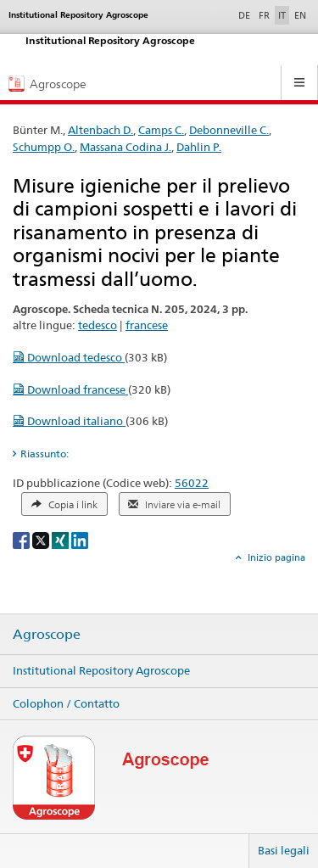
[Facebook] (22, 539)
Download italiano (69, 421)
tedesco (98, 325)
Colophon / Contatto (66, 703)
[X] (42, 539)
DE (246, 14)
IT (282, 15)
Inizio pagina (275, 557)
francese (147, 325)
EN (300, 15)
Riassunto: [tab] (45, 454)
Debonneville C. (229, 130)
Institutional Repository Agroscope (101, 670)
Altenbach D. (100, 130)
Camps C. (161, 130)
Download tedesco (69, 357)
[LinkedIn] (80, 539)
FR (264, 15)
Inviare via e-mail (174, 505)
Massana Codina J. (126, 147)
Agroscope (47, 635)
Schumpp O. (44, 147)
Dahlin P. (199, 147)
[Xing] (61, 539)
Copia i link (64, 505)
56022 (192, 483)
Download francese (70, 389)
